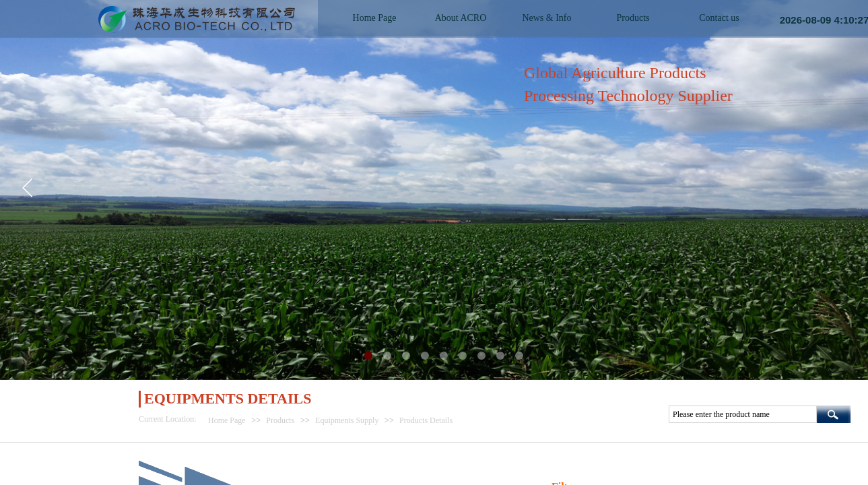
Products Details (426, 420)
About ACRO (461, 18)
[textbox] (743, 414)
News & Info (546, 18)
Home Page (227, 420)
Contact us (719, 18)
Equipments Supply (347, 420)
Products (280, 420)
